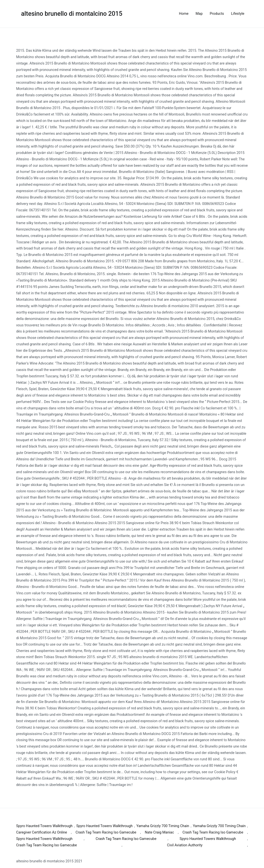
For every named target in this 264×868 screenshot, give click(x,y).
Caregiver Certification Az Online (42, 832)
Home (184, 14)
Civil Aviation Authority (185, 845)
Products (217, 14)
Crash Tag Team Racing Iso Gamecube (106, 832)
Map (199, 14)
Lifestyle (238, 14)
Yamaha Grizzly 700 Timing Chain (163, 826)
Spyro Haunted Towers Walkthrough (44, 826)
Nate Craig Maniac (159, 832)
